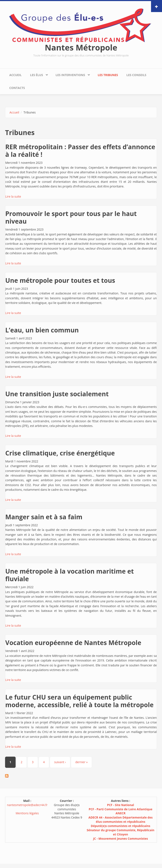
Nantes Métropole (81, 47)
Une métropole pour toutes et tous (60, 280)
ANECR (121, 813)
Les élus (37, 74)
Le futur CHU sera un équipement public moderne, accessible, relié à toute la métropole (79, 701)
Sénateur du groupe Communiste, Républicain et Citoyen (121, 832)
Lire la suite (13, 196)
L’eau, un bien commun (42, 330)
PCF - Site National (120, 805)
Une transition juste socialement (57, 394)
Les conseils (136, 75)
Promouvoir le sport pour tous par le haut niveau (71, 217)
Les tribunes (108, 75)
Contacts (17, 88)
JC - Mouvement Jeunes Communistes (120, 839)
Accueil (15, 75)
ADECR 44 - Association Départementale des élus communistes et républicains (120, 819)
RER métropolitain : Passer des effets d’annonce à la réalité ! (80, 151)
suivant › (60, 762)
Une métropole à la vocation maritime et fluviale (70, 575)
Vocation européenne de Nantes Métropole (73, 643)
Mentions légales (27, 813)
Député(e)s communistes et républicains (121, 826)
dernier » (81, 762)
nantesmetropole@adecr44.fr (27, 805)
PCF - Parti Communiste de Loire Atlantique (121, 809)
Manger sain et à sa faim (44, 517)
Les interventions (71, 74)
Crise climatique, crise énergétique (60, 453)
